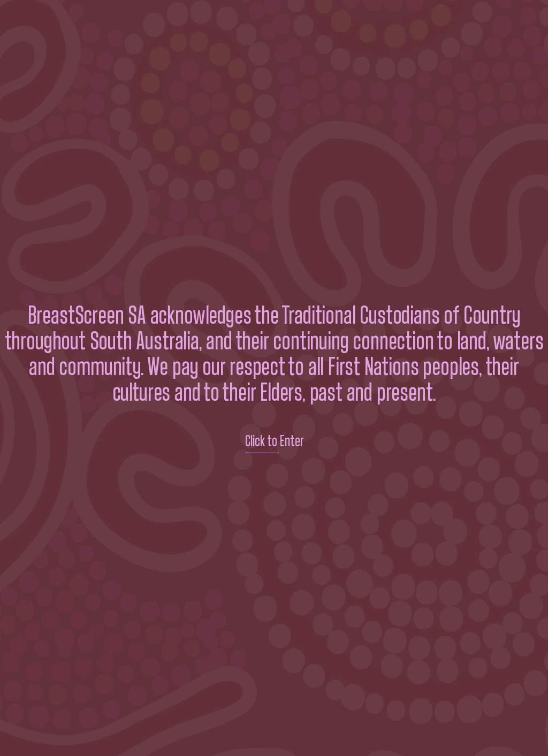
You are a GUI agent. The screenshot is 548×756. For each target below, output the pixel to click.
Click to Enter (274, 441)
